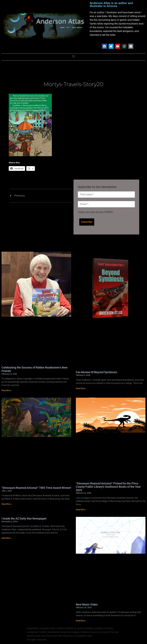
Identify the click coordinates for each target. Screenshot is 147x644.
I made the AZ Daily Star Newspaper (24, 518)
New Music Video (87, 604)
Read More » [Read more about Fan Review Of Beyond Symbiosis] (81, 389)
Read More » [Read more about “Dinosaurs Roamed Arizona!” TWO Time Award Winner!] (7, 504)
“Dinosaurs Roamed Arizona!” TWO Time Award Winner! (36, 488)
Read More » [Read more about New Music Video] (81, 621)
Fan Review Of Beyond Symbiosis (97, 372)
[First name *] (106, 195)
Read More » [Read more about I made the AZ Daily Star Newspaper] (7, 538)
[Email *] (106, 204)
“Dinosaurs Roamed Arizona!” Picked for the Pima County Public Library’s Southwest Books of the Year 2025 (108, 487)
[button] (74, 56)
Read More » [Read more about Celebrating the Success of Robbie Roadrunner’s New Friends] (7, 390)
